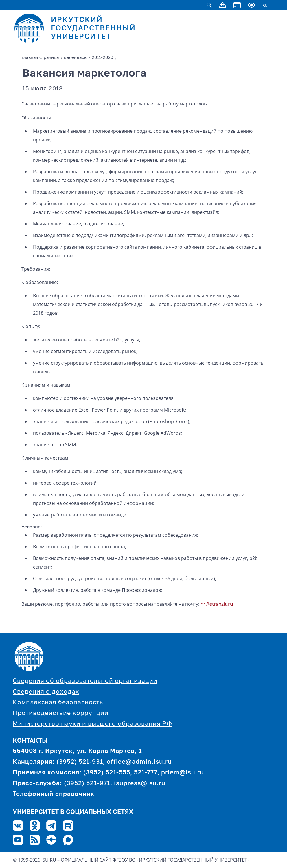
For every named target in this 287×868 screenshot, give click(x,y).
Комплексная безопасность (58, 703)
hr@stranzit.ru (217, 604)
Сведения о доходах (46, 692)
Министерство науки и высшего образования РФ (92, 724)
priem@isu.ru (183, 773)
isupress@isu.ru (140, 784)
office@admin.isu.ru (139, 762)
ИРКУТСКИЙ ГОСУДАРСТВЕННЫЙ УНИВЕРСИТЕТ (93, 29)
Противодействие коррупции (61, 713)
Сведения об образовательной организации (85, 681)
